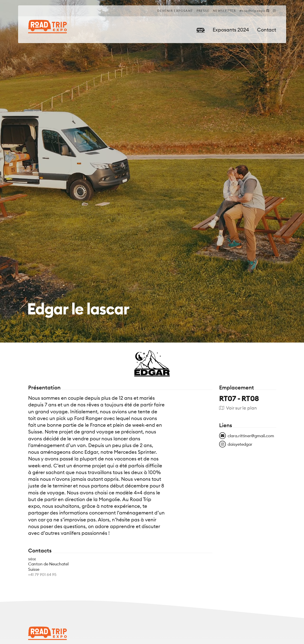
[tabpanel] (152, 322)
